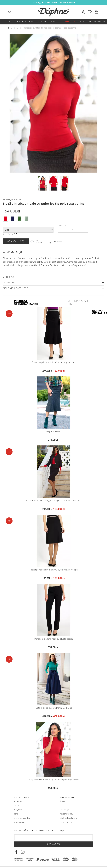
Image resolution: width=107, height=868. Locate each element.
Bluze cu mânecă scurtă (26, 28)
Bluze (13, 28)
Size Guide (10, 234)
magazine (18, 810)
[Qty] (73, 230)
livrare (62, 801)
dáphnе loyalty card (69, 818)
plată (62, 805)
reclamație (65, 810)
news (16, 814)
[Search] (18, 12)
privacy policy (20, 822)
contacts (18, 805)
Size (5, 226)
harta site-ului (66, 822)
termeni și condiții (22, 818)
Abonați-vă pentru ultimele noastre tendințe (39, 830)
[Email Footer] (53, 837)
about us (18, 801)
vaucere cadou (66, 814)
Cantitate (63, 226)
